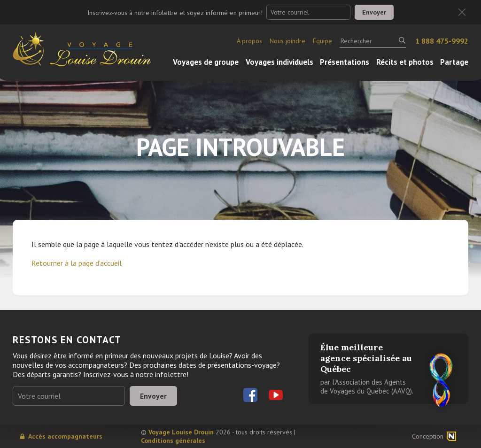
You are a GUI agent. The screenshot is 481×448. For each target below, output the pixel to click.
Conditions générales (173, 440)
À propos (249, 41)
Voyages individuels (279, 62)
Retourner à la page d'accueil (77, 263)
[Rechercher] (373, 41)
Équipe (322, 41)
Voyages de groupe (206, 62)
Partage (454, 62)
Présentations (345, 62)
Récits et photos (405, 62)
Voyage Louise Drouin (181, 432)
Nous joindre (287, 41)
